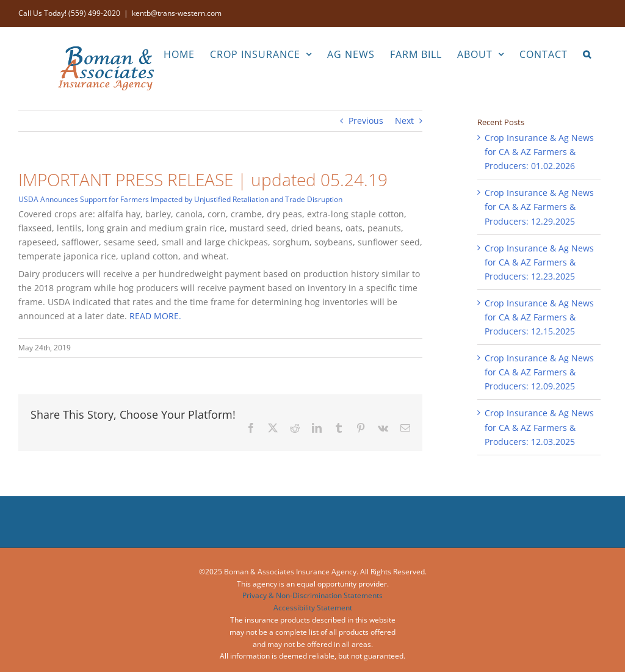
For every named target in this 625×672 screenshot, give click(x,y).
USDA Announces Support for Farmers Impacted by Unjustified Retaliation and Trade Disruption (180, 199)
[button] (587, 53)
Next (404, 121)
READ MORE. (155, 316)
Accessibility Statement (313, 608)
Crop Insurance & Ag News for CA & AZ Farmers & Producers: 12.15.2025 (539, 317)
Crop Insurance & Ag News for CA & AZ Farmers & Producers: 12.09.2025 (539, 372)
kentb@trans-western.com (177, 13)
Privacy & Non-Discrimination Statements (312, 595)
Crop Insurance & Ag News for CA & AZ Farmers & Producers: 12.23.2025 (539, 262)
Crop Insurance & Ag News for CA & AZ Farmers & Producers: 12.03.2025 (539, 427)
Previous (366, 121)
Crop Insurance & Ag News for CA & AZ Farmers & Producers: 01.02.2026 (539, 152)
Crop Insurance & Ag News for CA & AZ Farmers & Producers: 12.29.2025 (539, 207)
